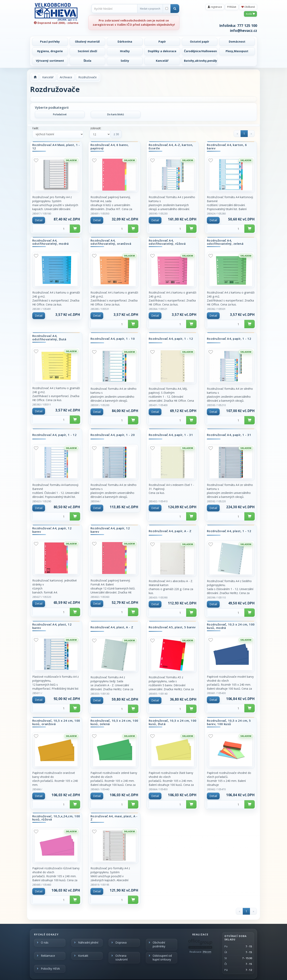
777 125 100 (247, 25)
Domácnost (237, 42)
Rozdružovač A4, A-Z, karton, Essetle (171, 146)
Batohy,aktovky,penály (201, 61)
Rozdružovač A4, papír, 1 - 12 (171, 339)
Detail (39, 220)
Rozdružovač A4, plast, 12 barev (52, 626)
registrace (215, 7)
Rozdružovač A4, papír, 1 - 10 (113, 339)
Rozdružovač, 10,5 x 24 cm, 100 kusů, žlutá (173, 722)
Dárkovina (125, 42)
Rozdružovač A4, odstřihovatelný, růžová (167, 242)
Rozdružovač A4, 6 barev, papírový (110, 146)
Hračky (125, 51)
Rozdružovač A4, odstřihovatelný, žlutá (49, 337)
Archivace (66, 77)
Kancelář (162, 61)
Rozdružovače (87, 77)
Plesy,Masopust (237, 51)
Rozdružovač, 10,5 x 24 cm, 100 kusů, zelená (114, 722)
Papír (162, 42)
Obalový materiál (87, 42)
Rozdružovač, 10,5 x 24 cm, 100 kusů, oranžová (56, 722)
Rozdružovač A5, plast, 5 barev (172, 627)
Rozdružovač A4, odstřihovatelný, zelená (225, 242)
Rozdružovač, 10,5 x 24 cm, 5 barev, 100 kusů (229, 722)
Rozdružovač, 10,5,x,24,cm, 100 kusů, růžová (56, 818)
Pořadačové (60, 114)
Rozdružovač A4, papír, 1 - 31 (171, 435)
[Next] (251, 134)
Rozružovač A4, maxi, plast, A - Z (114, 818)
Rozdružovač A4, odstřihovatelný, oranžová (111, 242)
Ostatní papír (200, 42)
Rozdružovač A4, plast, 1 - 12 (229, 531)
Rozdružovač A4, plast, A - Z (112, 627)
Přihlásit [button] (232, 7)
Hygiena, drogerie (50, 51)
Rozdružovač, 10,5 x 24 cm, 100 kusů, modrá (231, 626)
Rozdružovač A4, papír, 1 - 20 (113, 435)
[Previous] (237, 134)
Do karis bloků (116, 114)
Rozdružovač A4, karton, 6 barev (227, 146)
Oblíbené (248, 7)
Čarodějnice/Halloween (200, 51)
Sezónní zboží (87, 51)
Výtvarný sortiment (50, 61)
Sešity (125, 61)
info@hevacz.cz (244, 30)
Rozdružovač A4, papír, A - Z (170, 531)
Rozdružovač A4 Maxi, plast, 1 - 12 (56, 146)
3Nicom (207, 952)
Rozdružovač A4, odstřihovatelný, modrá (51, 242)
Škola (87, 61)
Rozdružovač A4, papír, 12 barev (52, 530)
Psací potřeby (50, 42)
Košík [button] (250, 14)
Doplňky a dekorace (162, 51)
